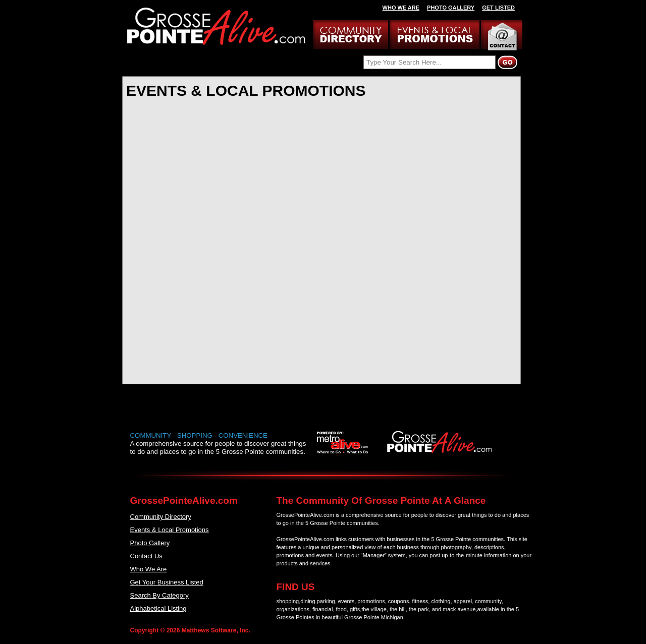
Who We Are (149, 569)
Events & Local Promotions (170, 530)
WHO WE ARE (401, 8)
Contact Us (146, 556)
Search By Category (159, 595)
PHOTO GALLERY (451, 8)
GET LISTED (498, 8)
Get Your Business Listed (167, 582)
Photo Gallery (150, 543)
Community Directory (161, 517)
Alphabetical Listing (158, 608)
